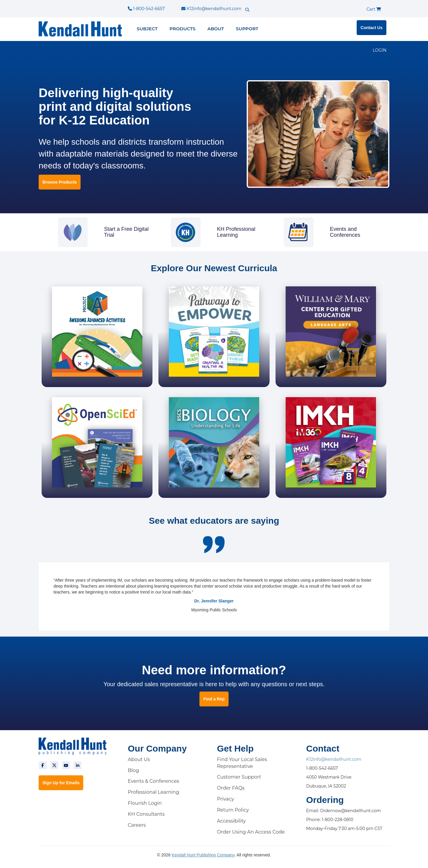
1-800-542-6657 (146, 9)
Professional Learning (153, 792)
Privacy (225, 799)
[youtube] (66, 765)
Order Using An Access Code (251, 832)
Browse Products (60, 182)
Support (247, 29)
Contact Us (372, 28)
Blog (133, 770)
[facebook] (43, 765)
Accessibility (231, 821)
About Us (139, 759)
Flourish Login (145, 803)
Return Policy (233, 810)
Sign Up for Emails (61, 782)
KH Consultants (146, 814)
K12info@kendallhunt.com (211, 9)
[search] (257, 4)
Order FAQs (231, 788)
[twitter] (54, 765)
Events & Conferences (154, 781)
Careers (137, 825)
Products (182, 29)
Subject (147, 29)
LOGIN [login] (380, 50)
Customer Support (239, 777)
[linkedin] (78, 765)
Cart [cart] (374, 9)
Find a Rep (214, 699)
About (216, 29)
